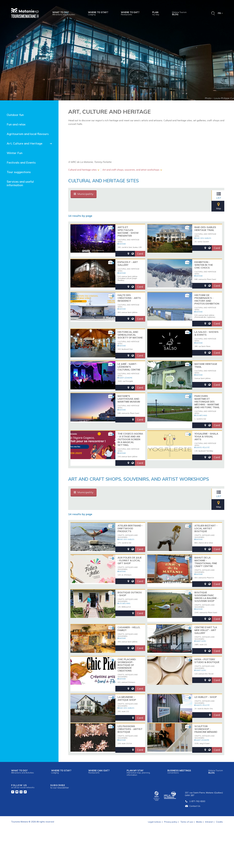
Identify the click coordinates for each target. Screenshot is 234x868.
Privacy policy (171, 851)
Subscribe (60, 816)
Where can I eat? (99, 801)
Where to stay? (98, 13)
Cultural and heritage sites (82, 170)
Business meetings (179, 801)
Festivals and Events (21, 162)
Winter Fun (15, 153)
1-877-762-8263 (195, 831)
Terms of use (187, 851)
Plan (156, 13)
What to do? (64, 13)
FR (220, 13)
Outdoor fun (15, 115)
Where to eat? (130, 13)
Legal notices (155, 851)
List (200, 196)
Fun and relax (16, 124)
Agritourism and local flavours (28, 134)
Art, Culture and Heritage (25, 143)
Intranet (209, 851)
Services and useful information (20, 183)
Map (215, 196)
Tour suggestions (19, 172)
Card (140, 246)
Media (199, 851)
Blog (179, 13)
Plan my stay (138, 802)
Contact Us (193, 836)
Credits (219, 851)
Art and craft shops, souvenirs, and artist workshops (131, 170)
